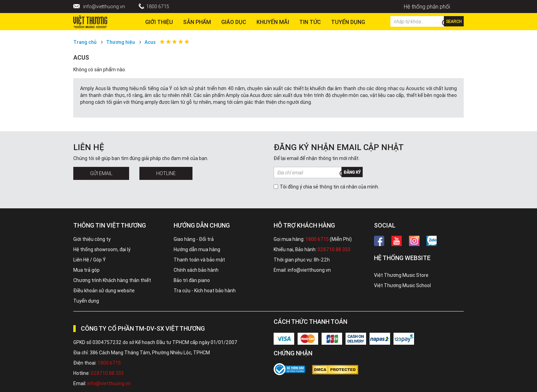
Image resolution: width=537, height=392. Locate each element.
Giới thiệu (159, 22)
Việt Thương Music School (402, 285)
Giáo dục (234, 22)
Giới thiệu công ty (92, 239)
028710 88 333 (334, 249)
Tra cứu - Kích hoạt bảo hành (205, 291)
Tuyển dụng (86, 301)
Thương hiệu (121, 42)
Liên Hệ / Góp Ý (90, 260)
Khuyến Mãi (273, 22)
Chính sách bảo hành (196, 270)
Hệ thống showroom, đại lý (102, 249)
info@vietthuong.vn (104, 7)
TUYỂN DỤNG (348, 22)
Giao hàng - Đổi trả (194, 239)
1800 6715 (158, 7)
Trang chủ (85, 42)
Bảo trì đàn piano (192, 280)
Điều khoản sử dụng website (104, 291)
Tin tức (310, 22)
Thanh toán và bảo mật (199, 260)
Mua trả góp (86, 270)
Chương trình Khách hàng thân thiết (112, 280)
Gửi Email (101, 173)
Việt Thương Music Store (401, 275)
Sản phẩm (197, 22)
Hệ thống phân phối (427, 7)
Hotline (166, 173)
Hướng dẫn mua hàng (197, 249)
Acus (150, 42)
